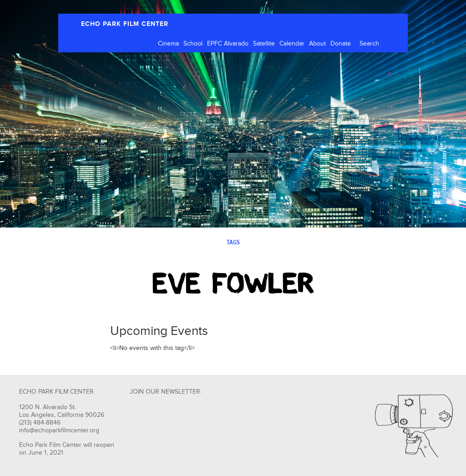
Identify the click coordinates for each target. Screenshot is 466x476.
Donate (341, 44)
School (193, 44)
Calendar (292, 44)
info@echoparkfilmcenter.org (59, 430)
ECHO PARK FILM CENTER (125, 24)
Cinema (168, 44)
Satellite (264, 44)
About (317, 44)
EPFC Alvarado (228, 44)
